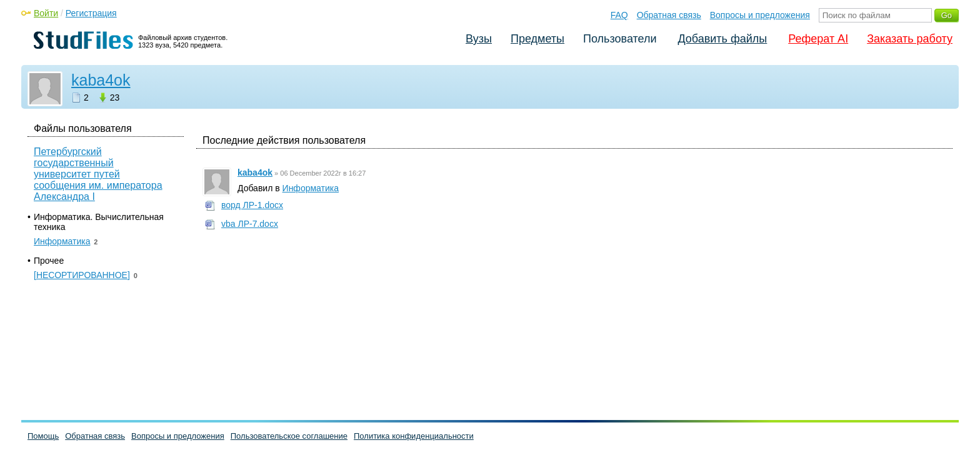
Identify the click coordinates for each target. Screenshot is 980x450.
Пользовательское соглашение (289, 436)
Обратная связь (669, 15)
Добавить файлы (722, 39)
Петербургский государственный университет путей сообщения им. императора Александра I (98, 174)
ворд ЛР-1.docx (252, 205)
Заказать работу (910, 39)
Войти (46, 13)
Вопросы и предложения (760, 15)
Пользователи (620, 39)
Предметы (537, 39)
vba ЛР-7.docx (250, 224)
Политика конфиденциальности (414, 436)
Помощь (43, 436)
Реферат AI (818, 39)
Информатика (311, 188)
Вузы (479, 39)
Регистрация (91, 13)
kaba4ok (101, 80)
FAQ (619, 15)
